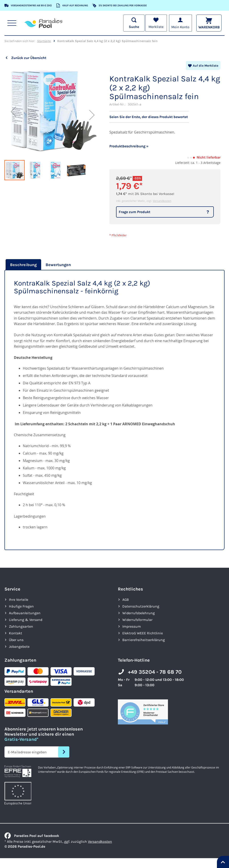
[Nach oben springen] (223, 862)
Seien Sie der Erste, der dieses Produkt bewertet (149, 117)
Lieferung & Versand (26, 620)
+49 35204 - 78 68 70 (155, 672)
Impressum (132, 626)
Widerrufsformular (137, 620)
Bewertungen (58, 265)
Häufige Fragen (21, 606)
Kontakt (16, 633)
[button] (13, 111)
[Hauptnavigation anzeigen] (12, 23)
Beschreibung (23, 265)
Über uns (16, 640)
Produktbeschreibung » (129, 146)
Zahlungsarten (21, 626)
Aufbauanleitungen (25, 613)
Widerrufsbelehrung (139, 613)
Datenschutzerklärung (141, 606)
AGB (126, 600)
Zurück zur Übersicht (29, 58)
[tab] (23, 265)
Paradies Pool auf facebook (32, 836)
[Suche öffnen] (133, 23)
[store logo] (43, 23)
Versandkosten (162, 201)
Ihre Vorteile (19, 600)
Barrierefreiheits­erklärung (144, 640)
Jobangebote (19, 647)
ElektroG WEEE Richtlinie (143, 633)
